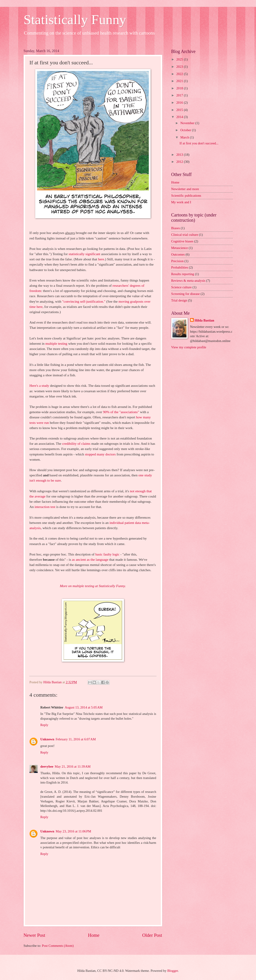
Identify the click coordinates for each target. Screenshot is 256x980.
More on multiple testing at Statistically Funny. (93, 586)
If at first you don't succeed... (199, 143)
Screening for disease (186, 294)
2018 (180, 88)
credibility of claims (76, 444)
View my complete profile (189, 347)
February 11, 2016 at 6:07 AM (76, 739)
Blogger (173, 971)
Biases (176, 228)
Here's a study (39, 386)
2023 (180, 67)
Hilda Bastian (204, 320)
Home (94, 935)
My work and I (181, 202)
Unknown (47, 739)
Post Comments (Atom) (58, 946)
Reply (44, 725)
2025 (180, 59)
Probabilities (180, 267)
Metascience (180, 248)
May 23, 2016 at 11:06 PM (73, 831)
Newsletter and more (185, 189)
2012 (180, 162)
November (188, 123)
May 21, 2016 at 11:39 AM (73, 766)
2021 (180, 81)
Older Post (152, 935)
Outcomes (178, 254)
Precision (178, 261)
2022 (180, 74)
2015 (180, 110)
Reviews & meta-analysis (188, 281)
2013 (180, 155)
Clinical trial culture (185, 235)
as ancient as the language (90, 559)
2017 (180, 95)
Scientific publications (186, 196)
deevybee (47, 766)
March (185, 137)
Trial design (179, 300)
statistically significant (84, 254)
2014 (180, 117)
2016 (180, 103)
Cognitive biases (182, 241)
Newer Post (35, 935)
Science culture (181, 287)
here (101, 259)
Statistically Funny (75, 20)
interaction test (45, 507)
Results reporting (183, 274)
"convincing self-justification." (84, 301)
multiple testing (56, 343)
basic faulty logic (107, 554)
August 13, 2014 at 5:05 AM (84, 707)
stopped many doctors (100, 454)
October (186, 130)
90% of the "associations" (121, 412)
